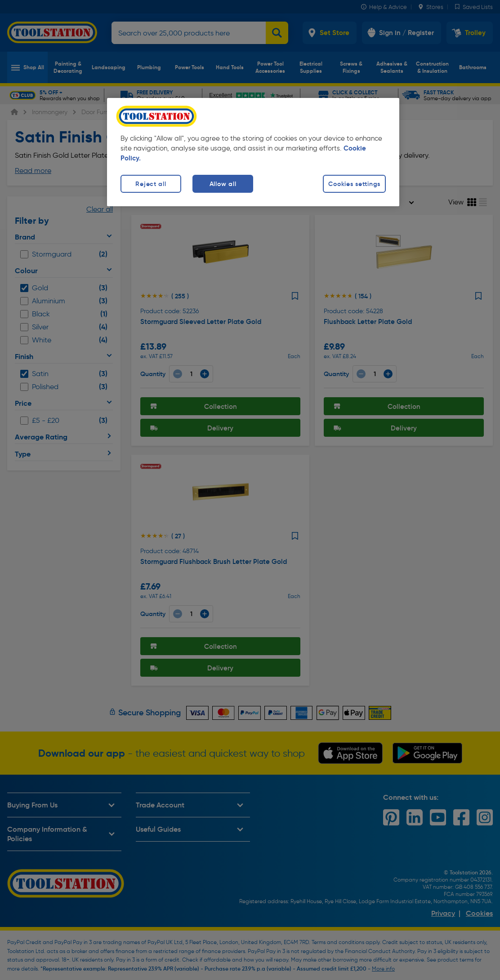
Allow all (223, 184)
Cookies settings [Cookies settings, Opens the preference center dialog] (354, 184)
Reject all (151, 184)
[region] (253, 152)
